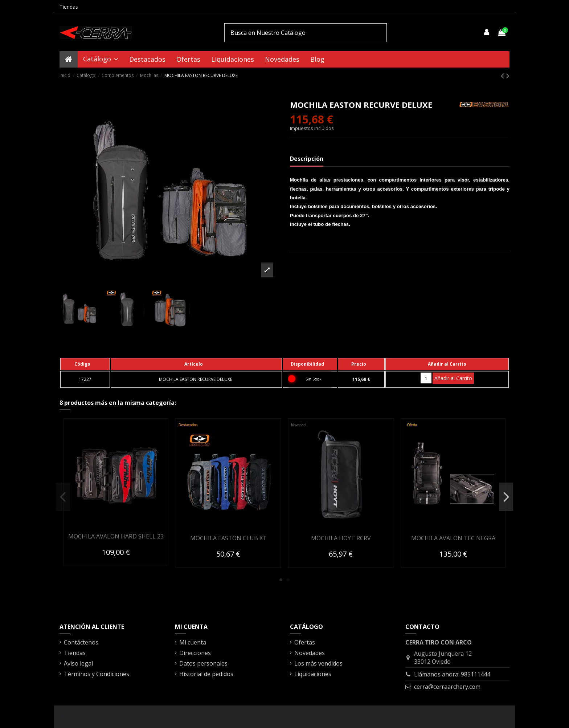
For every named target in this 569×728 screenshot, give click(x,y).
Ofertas (305, 642)
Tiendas (69, 7)
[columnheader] (85, 364)
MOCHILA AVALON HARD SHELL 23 (116, 536)
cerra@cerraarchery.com (447, 687)
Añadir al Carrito (453, 378)
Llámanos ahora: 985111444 (452, 674)
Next (506, 497)
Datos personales (203, 663)
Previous (63, 497)
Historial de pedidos (206, 674)
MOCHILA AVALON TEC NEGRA (453, 538)
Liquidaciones (313, 674)
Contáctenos (81, 642)
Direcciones (195, 653)
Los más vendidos (318, 663)
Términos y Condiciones (97, 674)
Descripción (307, 159)
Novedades (310, 653)
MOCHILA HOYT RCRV (341, 538)
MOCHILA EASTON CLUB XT (228, 538)
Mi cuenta (193, 642)
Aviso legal (78, 663)
